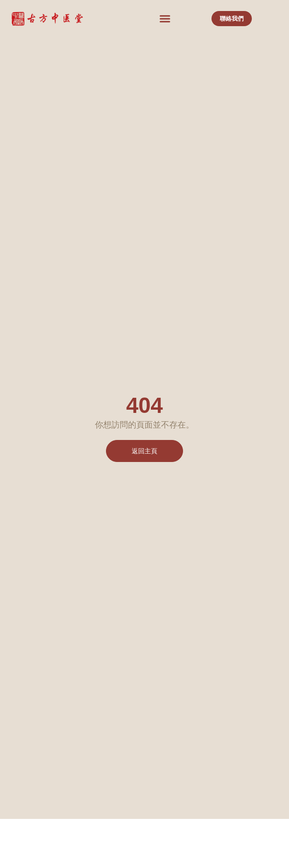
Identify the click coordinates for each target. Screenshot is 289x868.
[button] (165, 19)
